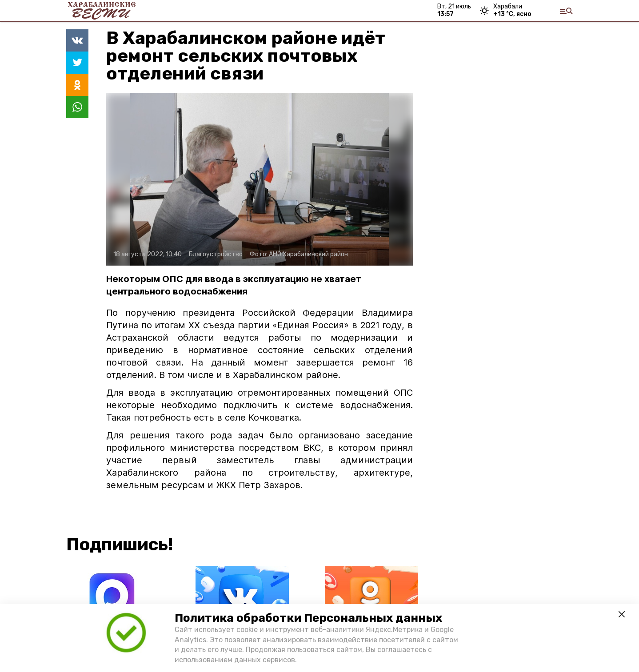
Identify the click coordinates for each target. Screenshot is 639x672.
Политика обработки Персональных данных (308, 618)
